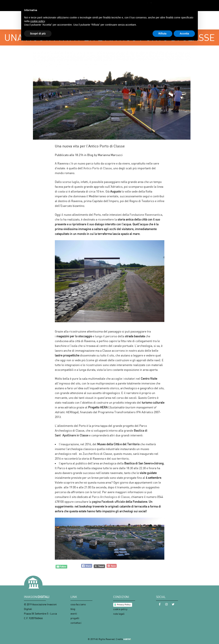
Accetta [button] (184, 34)
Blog (90, 155)
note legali (119, 614)
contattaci (76, 623)
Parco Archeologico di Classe (111, 497)
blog (73, 609)
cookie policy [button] (37, 21)
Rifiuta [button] (163, 34)
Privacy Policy (124, 605)
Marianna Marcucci (110, 155)
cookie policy (120, 609)
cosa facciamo (78, 604)
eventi (74, 614)
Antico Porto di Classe (98, 168)
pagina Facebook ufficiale (109, 502)
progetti (75, 618)
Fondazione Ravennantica (146, 215)
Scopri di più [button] (38, 34)
